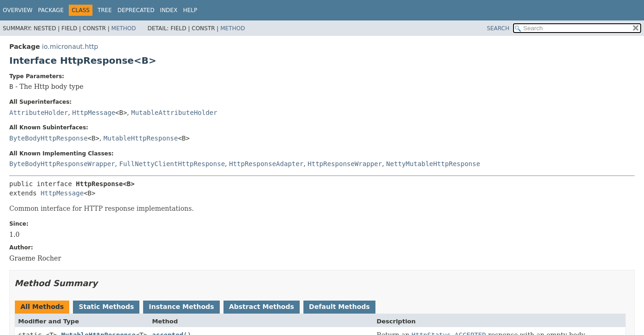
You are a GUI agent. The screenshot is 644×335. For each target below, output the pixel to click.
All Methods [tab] (42, 307)
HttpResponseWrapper (345, 164)
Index (169, 10)
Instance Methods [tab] (181, 307)
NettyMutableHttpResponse (433, 164)
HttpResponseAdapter (266, 164)
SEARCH (498, 28)
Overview (18, 10)
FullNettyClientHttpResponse (172, 164)
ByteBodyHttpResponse (49, 138)
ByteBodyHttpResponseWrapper (62, 164)
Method (124, 28)
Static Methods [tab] (106, 307)
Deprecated (136, 10)
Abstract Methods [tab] (262, 307)
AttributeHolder (39, 113)
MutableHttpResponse (141, 138)
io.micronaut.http (70, 47)
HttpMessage (94, 113)
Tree (105, 10)
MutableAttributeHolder (174, 113)
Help (190, 10)
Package (51, 10)
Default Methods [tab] (339, 307)
